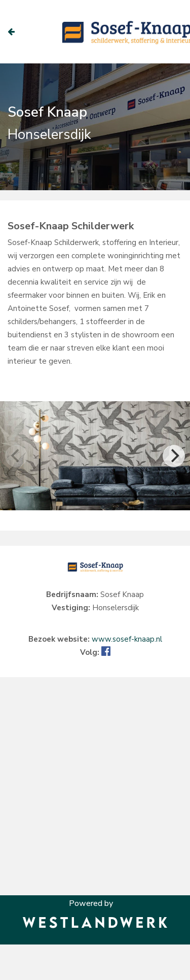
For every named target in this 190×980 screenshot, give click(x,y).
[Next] (174, 456)
